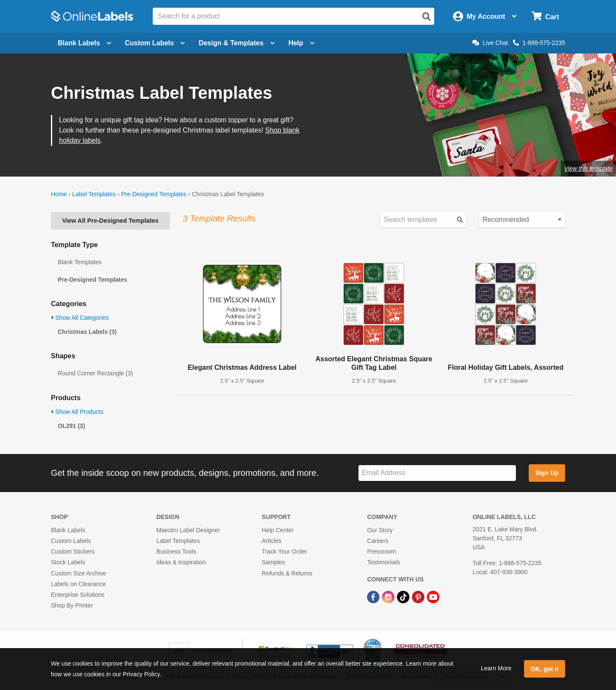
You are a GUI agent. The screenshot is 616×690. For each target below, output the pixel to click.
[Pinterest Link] (419, 596)
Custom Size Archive (78, 573)
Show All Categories (80, 318)
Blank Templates (80, 262)
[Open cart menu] (545, 16)
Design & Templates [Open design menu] (237, 43)
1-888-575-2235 (539, 43)
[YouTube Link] (433, 596)
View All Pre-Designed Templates (110, 221)
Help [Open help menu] (301, 43)
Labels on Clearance (78, 584)
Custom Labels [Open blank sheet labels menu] (155, 43)
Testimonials (384, 562)
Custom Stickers (73, 551)
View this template (588, 168)
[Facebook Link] (374, 596)
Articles (272, 541)
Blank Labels (68, 530)
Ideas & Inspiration (181, 562)
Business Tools (176, 551)
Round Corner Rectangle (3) (95, 373)
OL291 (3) (71, 426)
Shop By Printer (72, 605)
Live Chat (490, 43)
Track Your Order (284, 551)
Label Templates (94, 194)
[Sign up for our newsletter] (437, 473)
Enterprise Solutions (78, 595)
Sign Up (547, 473)
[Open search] (426, 17)
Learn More (496, 668)
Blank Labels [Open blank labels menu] (84, 43)
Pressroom (382, 551)
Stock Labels (68, 562)
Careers (378, 541)
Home (59, 194)
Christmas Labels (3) (87, 332)
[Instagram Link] (389, 596)
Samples (273, 562)
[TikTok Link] (404, 596)
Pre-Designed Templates (154, 194)
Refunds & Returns (287, 573)
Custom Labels (71, 541)
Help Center (278, 530)
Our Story (380, 530)
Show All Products (77, 412)
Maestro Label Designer (188, 530)
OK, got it (545, 669)
